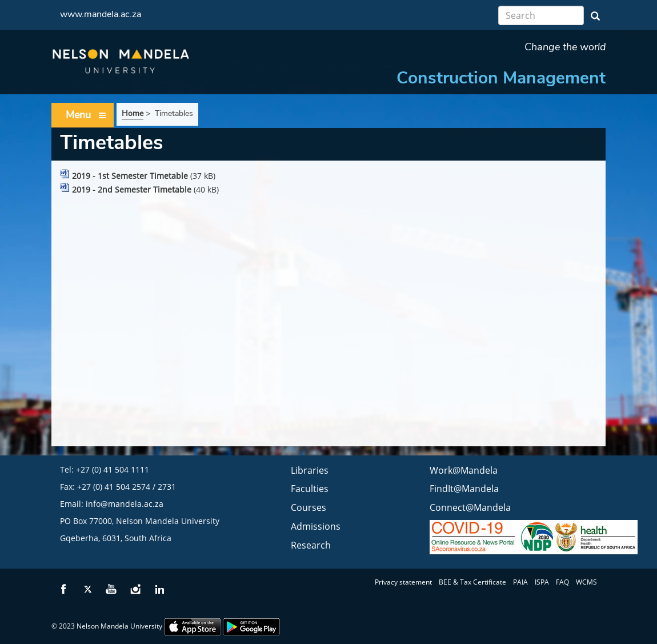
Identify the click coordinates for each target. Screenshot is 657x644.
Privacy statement (403, 582)
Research (311, 545)
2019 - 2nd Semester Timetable (132, 189)
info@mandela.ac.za (125, 504)
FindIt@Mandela (464, 489)
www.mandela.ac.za (101, 14)
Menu (86, 115)
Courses (309, 507)
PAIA (520, 582)
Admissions (316, 526)
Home (133, 113)
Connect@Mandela (470, 507)
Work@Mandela (464, 470)
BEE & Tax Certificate (472, 582)
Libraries (310, 470)
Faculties (310, 489)
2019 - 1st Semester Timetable (130, 176)
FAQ (562, 582)
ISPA (542, 582)
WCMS (586, 582)
